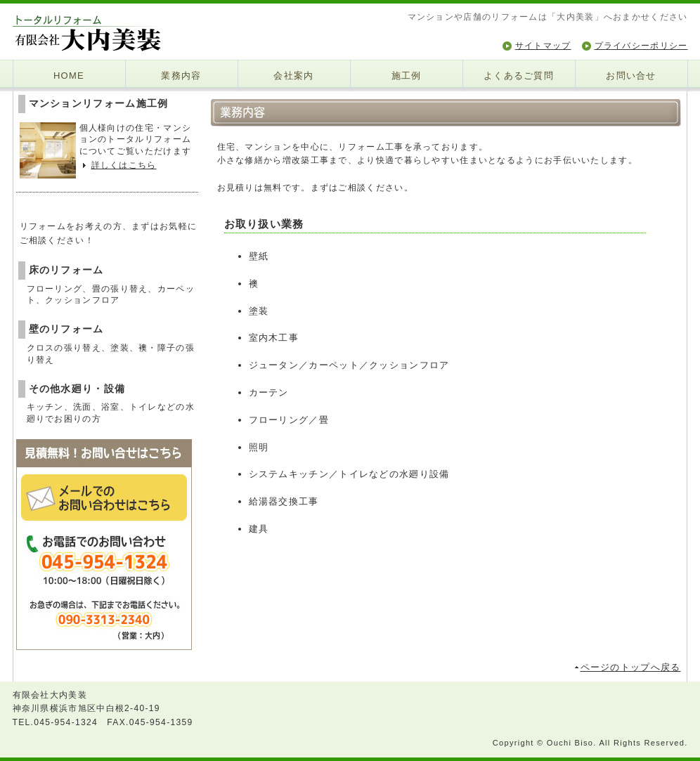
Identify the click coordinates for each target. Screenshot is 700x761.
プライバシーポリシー (641, 46)
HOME (69, 76)
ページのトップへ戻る (631, 667)
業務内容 (181, 76)
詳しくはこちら (124, 165)
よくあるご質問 (519, 76)
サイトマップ (543, 46)
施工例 (407, 76)
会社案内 (293, 76)
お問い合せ (631, 76)
